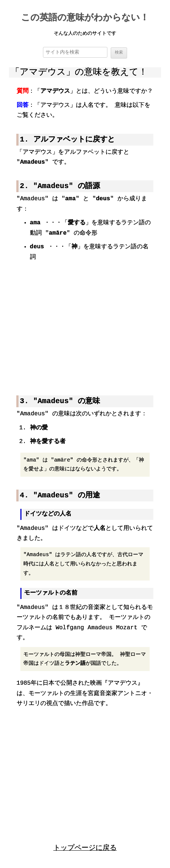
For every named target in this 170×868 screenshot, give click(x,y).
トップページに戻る (85, 847)
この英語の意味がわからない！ (85, 18)
